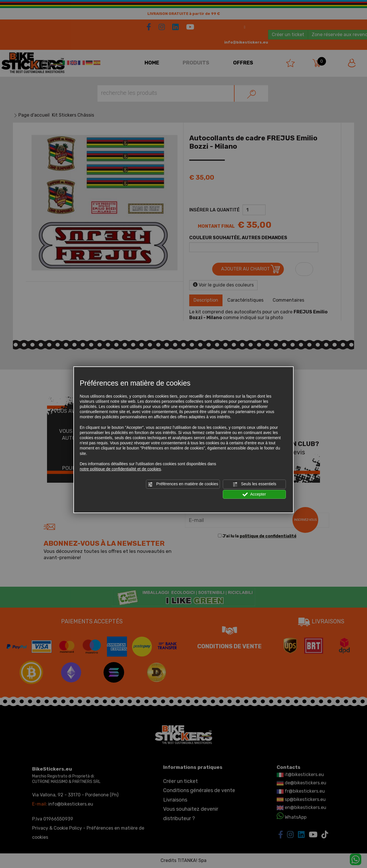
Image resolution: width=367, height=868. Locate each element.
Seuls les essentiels (254, 484)
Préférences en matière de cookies (183, 484)
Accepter (254, 494)
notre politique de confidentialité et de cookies (120, 469)
